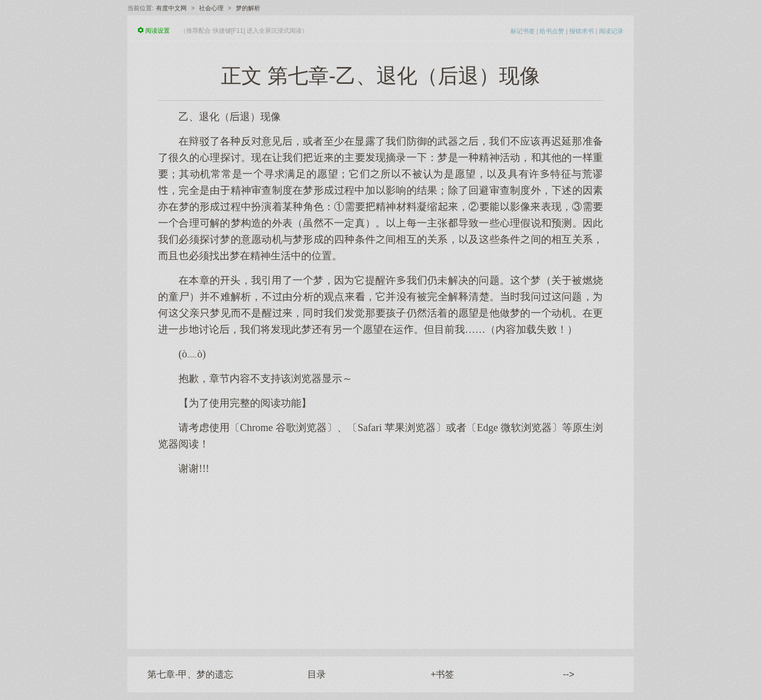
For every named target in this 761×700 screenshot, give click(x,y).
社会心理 (211, 8)
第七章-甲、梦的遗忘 (190, 674)
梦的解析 (248, 8)
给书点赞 (552, 31)
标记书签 (523, 31)
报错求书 (581, 31)
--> (569, 674)
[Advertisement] (381, 557)
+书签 (443, 674)
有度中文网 (171, 8)
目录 (317, 674)
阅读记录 (611, 31)
